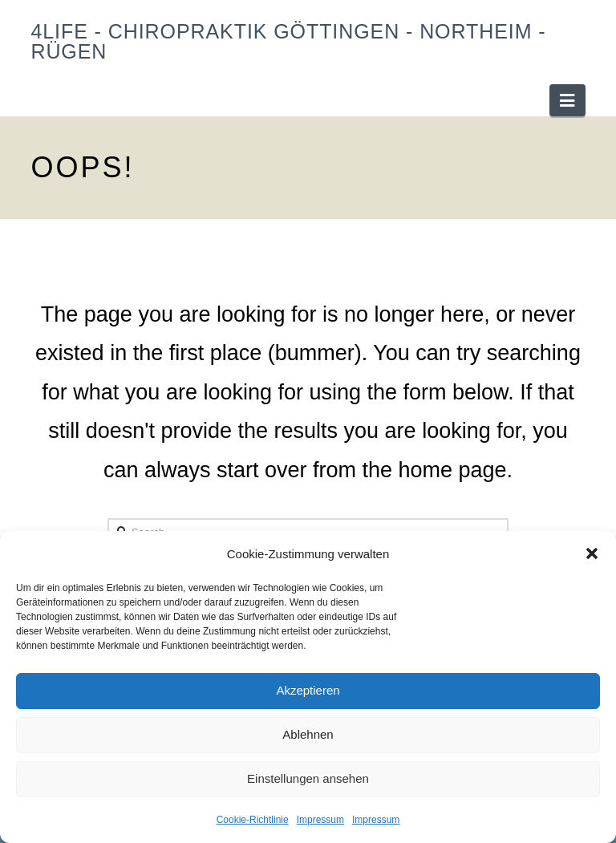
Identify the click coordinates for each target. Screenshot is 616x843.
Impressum (320, 820)
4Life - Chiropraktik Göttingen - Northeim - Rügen (288, 42)
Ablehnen (308, 734)
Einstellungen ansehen (308, 778)
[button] (592, 553)
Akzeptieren (308, 690)
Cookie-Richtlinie (253, 820)
